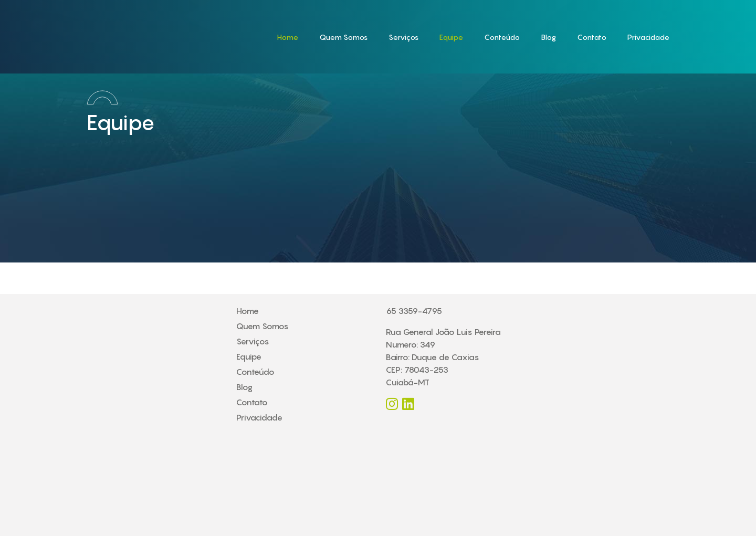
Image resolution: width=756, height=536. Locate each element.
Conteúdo (502, 37)
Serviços (403, 37)
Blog (548, 37)
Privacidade (648, 37)
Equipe (451, 37)
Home (288, 37)
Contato (592, 37)
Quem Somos (343, 37)
